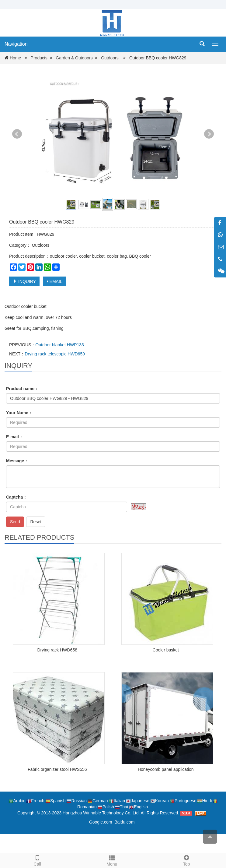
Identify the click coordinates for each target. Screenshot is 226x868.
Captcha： (17, 497)
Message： (17, 461)
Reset (36, 522)
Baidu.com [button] (124, 822)
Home (15, 58)
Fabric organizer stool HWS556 (57, 769)
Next (209, 134)
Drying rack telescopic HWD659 (55, 354)
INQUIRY (24, 281)
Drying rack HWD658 (57, 650)
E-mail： (15, 437)
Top (186, 860)
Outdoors (110, 58)
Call (37, 860)
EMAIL (55, 281)
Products (39, 58)
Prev (17, 134)
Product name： (22, 389)
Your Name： (19, 413)
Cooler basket (166, 650)
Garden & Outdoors (74, 58)
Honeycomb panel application (166, 769)
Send (15, 522)
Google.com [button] (101, 822)
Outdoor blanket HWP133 (60, 345)
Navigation (16, 44)
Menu (112, 864)
